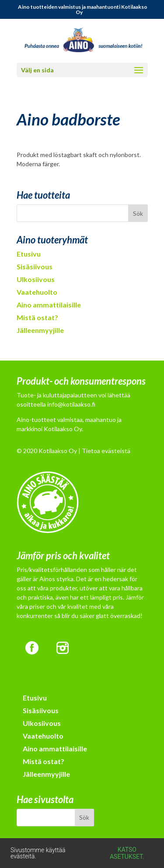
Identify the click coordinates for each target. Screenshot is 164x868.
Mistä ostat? (37, 317)
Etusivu (29, 254)
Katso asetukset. (127, 853)
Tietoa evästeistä (106, 451)
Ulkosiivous (36, 279)
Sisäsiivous (35, 266)
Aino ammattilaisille (49, 305)
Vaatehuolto (37, 292)
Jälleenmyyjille (40, 330)
